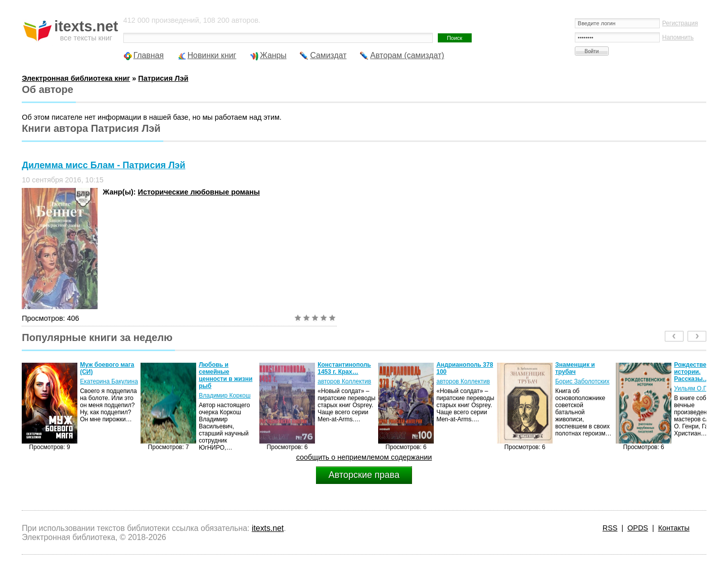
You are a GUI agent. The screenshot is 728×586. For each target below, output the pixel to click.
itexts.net (268, 528)
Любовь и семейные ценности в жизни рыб (225, 375)
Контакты (674, 528)
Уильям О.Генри (697, 388)
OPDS (638, 528)
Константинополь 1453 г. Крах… (344, 368)
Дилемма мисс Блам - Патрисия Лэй (103, 165)
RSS (610, 528)
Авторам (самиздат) (407, 55)
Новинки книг (212, 55)
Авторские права (364, 475)
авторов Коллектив (344, 381)
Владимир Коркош (224, 396)
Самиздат (328, 55)
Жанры (273, 55)
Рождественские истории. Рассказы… (699, 372)
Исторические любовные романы (199, 192)
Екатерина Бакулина (109, 381)
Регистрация (680, 23)
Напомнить (678, 37)
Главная (149, 55)
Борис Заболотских (582, 381)
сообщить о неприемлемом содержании (364, 457)
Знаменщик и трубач (575, 368)
